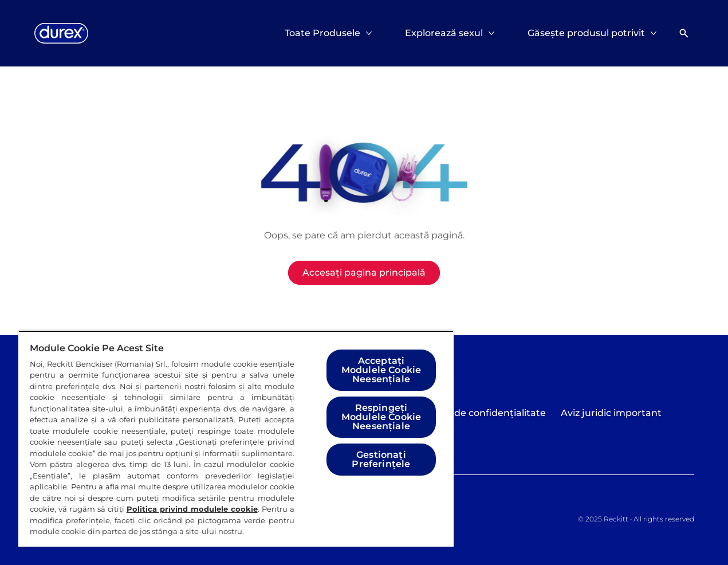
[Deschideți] (684, 33)
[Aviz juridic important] (611, 413)
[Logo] (61, 33)
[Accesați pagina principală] (364, 273)
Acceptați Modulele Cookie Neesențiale (381, 370)
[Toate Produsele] (322, 33)
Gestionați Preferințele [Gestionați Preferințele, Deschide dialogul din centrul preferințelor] (381, 459)
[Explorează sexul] (444, 33)
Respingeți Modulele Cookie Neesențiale (381, 417)
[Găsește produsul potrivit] (586, 33)
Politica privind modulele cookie (192, 509)
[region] (236, 439)
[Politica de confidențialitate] (482, 413)
